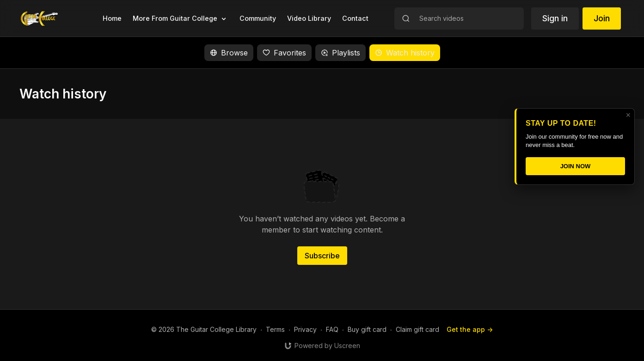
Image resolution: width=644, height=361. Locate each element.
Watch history (405, 53)
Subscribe (322, 256)
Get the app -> (470, 329)
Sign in (555, 18)
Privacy (305, 329)
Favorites (284, 53)
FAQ (332, 329)
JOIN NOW (576, 166)
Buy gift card (367, 329)
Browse (229, 53)
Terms (275, 329)
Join (602, 18)
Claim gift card (417, 329)
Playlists (340, 53)
